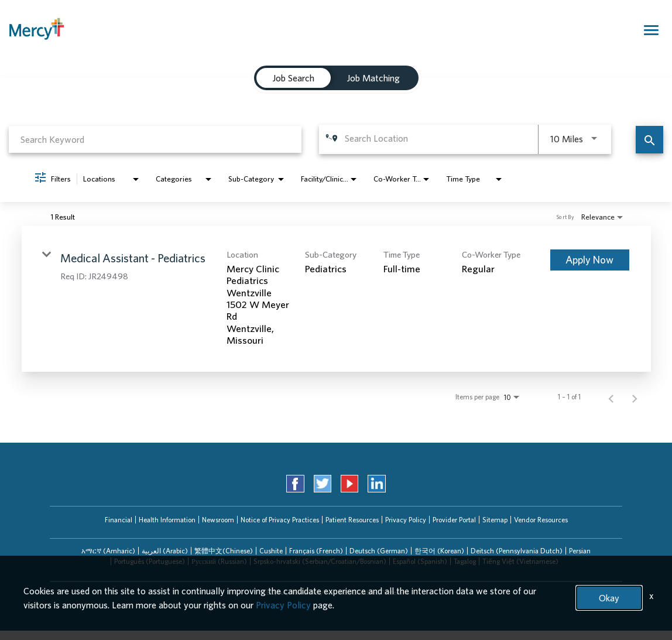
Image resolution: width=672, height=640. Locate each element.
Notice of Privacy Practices (280, 520)
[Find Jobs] (649, 140)
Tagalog (465, 561)
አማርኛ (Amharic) (108, 551)
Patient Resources (352, 520)
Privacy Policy (406, 520)
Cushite (271, 551)
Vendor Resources (541, 520)
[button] (108, 551)
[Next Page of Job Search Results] (635, 397)
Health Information (167, 520)
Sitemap (495, 520)
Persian (580, 551)
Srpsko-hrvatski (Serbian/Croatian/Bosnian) (320, 561)
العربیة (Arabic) (165, 551)
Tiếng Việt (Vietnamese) (520, 561)
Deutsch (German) (379, 551)
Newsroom (218, 520)
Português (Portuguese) (150, 561)
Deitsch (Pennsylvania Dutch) (517, 551)
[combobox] (155, 139)
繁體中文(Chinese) (224, 551)
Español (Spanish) (420, 561)
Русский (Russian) (219, 561)
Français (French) (316, 551)
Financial (119, 520)
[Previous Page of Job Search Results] (611, 397)
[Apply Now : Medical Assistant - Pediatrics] (590, 260)
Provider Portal (454, 520)
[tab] (294, 78)
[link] (336, 299)
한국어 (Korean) (439, 551)
